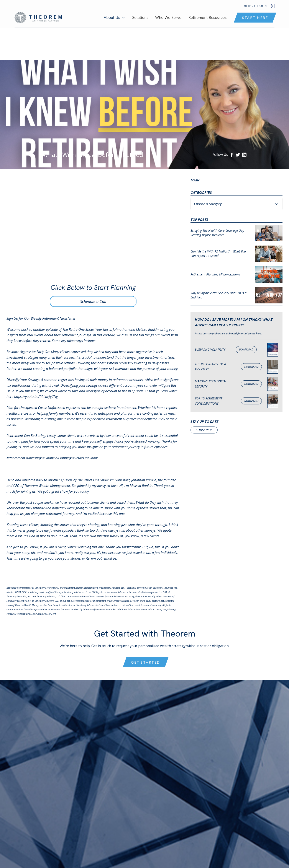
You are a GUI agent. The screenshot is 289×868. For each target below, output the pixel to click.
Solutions (140, 17)
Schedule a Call (93, 301)
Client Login (255, 6)
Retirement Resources (207, 17)
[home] (39, 18)
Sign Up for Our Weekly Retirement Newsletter (41, 318)
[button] (114, 18)
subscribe (204, 430)
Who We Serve (168, 17)
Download (246, 349)
